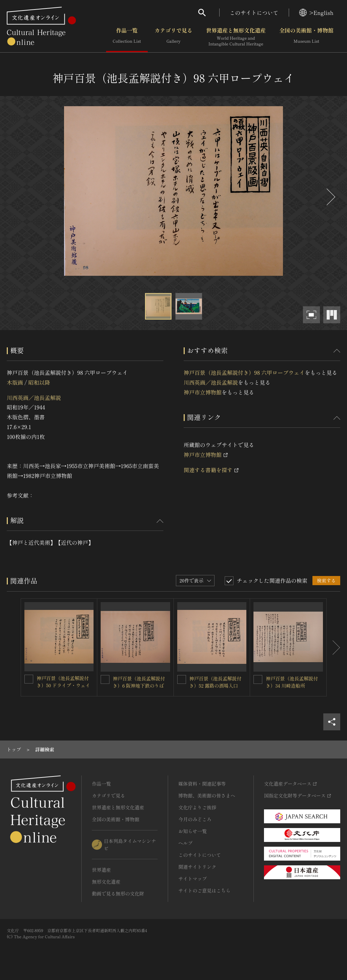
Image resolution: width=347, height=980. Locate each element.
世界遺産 (101, 870)
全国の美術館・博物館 (306, 37)
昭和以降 (39, 382)
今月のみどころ (195, 819)
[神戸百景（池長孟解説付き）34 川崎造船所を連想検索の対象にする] (258, 679)
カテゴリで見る (173, 37)
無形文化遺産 (106, 882)
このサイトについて (254, 13)
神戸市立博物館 (203, 392)
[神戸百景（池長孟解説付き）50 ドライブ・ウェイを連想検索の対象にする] (29, 679)
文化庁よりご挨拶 (197, 807)
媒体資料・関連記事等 (202, 784)
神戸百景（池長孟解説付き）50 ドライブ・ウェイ (63, 682)
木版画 (15, 382)
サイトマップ (192, 879)
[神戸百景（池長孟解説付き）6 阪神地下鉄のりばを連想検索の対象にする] (105, 679)
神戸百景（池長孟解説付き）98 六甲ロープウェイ (244, 372)
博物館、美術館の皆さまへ (207, 795)
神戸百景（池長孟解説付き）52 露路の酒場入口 (216, 682)
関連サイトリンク (197, 867)
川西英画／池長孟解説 (34, 398)
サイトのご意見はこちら (204, 890)
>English (316, 13)
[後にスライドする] (330, 197)
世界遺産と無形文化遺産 (236, 37)
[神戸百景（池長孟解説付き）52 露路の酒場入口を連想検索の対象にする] (182, 679)
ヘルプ (185, 843)
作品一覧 (127, 37)
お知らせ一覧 (192, 831)
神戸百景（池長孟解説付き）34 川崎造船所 (292, 682)
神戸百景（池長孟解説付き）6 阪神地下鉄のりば (139, 682)
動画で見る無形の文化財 (118, 893)
